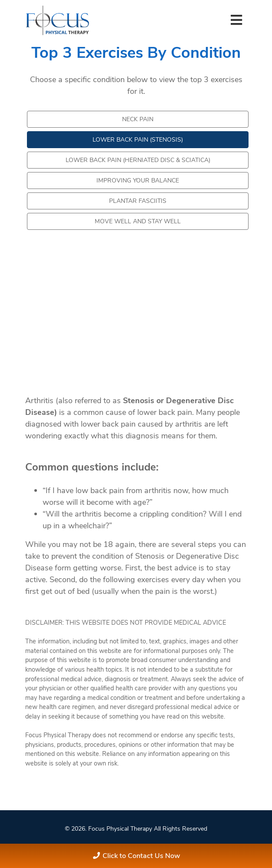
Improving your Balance (138, 181)
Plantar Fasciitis (138, 201)
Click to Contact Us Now (141, 856)
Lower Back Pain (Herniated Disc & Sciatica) (138, 160)
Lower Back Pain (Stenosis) (138, 140)
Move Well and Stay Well (138, 221)
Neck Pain (138, 119)
